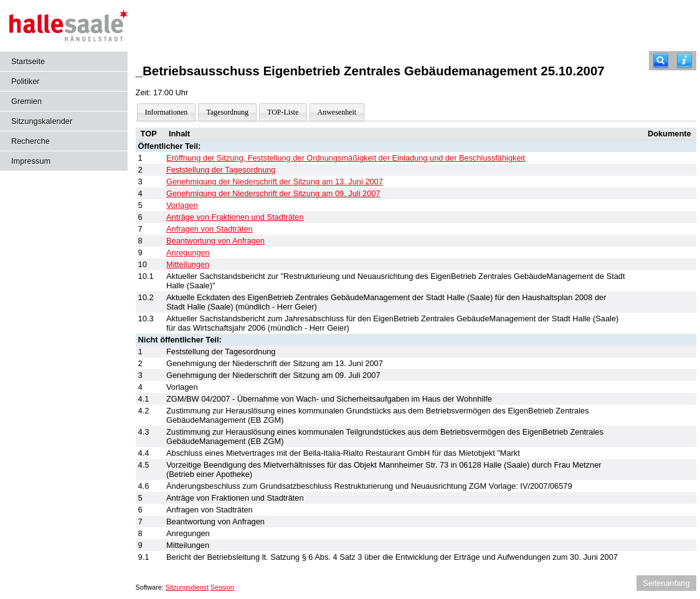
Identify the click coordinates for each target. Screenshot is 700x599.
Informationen (167, 112)
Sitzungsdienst (187, 587)
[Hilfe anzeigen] (684, 61)
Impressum (31, 161)
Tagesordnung (227, 112)
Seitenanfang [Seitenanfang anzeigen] (666, 583)
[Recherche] (661, 61)
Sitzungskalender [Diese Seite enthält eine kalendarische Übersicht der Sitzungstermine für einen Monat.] (42, 121)
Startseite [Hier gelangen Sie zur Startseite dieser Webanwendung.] (28, 61)
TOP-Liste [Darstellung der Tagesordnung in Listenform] (283, 112)
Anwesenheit (337, 112)
